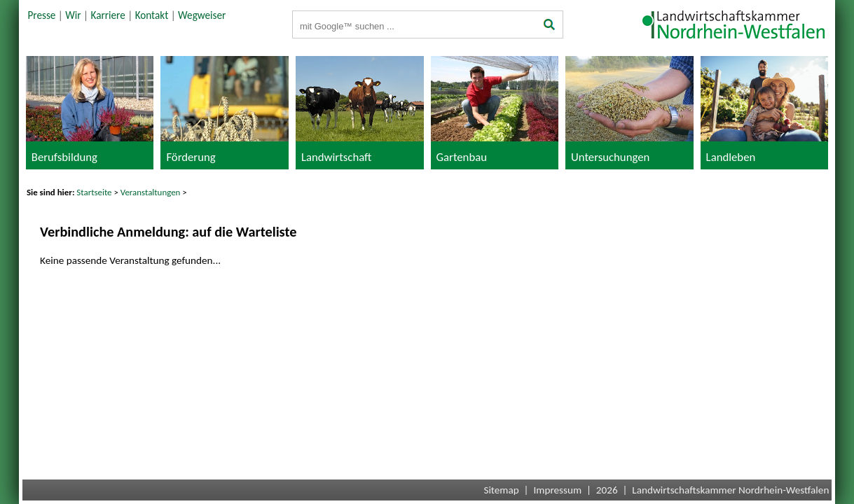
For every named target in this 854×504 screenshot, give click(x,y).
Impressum (557, 490)
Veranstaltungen (151, 192)
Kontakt (152, 15)
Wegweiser (202, 15)
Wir (73, 15)
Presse (41, 15)
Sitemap (501, 490)
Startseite (94, 192)
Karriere (108, 15)
